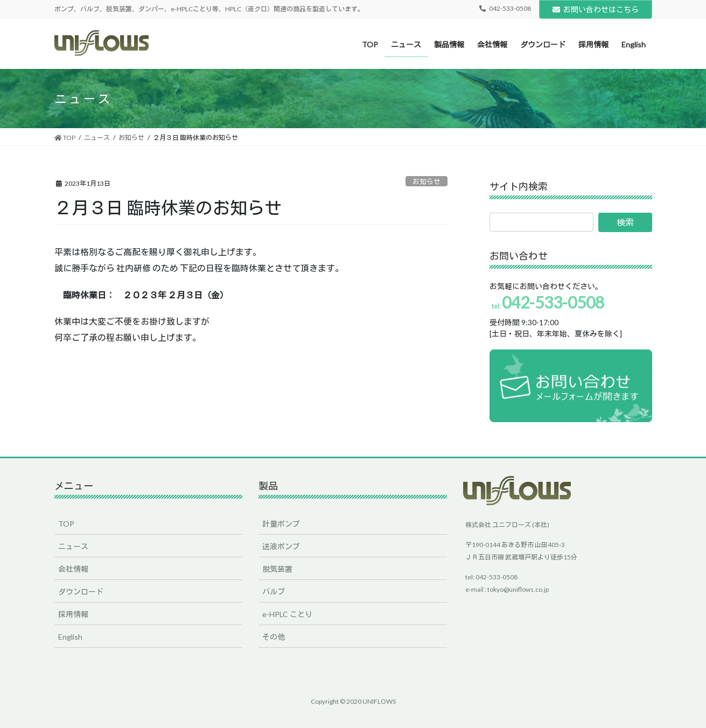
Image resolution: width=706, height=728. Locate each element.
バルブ (274, 591)
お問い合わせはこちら (596, 9)
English (70, 637)
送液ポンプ (281, 546)
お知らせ (427, 181)
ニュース (73, 546)
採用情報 (73, 614)
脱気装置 (277, 569)
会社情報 (73, 569)
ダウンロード (81, 591)
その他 (274, 637)
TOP (66, 524)
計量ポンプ (281, 524)
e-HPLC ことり (287, 614)
